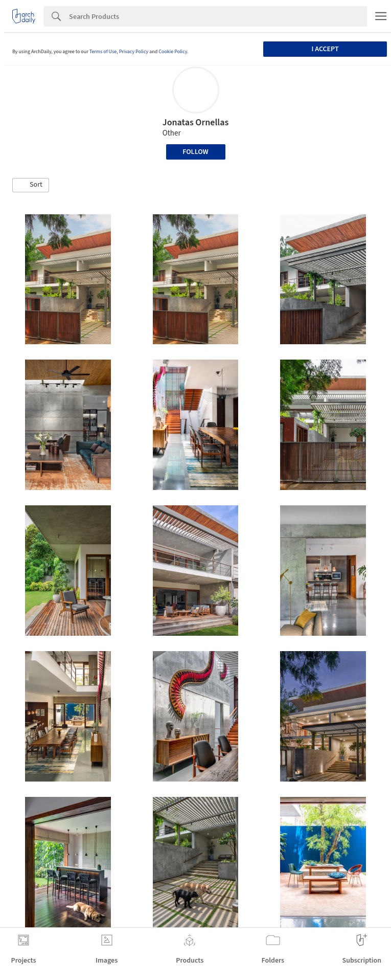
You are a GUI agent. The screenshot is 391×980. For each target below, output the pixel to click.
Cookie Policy (173, 52)
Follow (195, 152)
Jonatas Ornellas (195, 122)
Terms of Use (103, 52)
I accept (325, 49)
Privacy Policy (134, 52)
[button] (31, 185)
